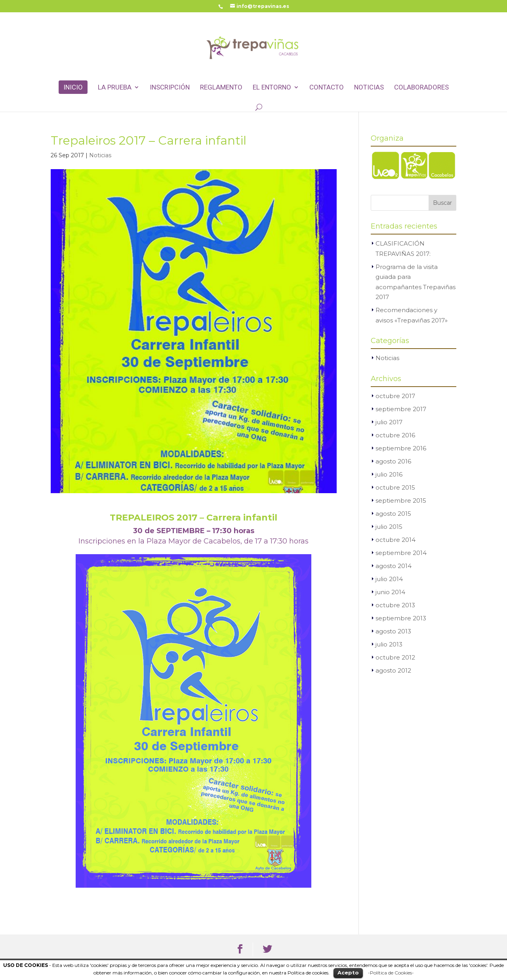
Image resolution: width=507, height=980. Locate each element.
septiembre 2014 (401, 553)
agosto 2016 (393, 461)
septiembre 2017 (401, 409)
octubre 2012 (395, 657)
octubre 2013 (395, 605)
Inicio (73, 87)
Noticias (369, 88)
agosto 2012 (393, 670)
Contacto (327, 88)
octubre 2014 (395, 540)
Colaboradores (421, 88)
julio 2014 (389, 579)
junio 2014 (390, 592)
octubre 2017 (395, 396)
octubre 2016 (395, 435)
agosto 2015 (393, 514)
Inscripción (170, 88)
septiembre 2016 (401, 448)
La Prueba (115, 88)
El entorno (272, 88)
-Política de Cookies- (391, 973)
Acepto (348, 972)
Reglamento (221, 88)
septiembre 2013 (401, 618)
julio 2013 (389, 644)
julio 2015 (389, 527)
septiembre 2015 (401, 500)
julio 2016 (389, 474)
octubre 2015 (395, 487)
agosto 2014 (394, 566)
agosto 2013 (393, 631)
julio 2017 (389, 422)
